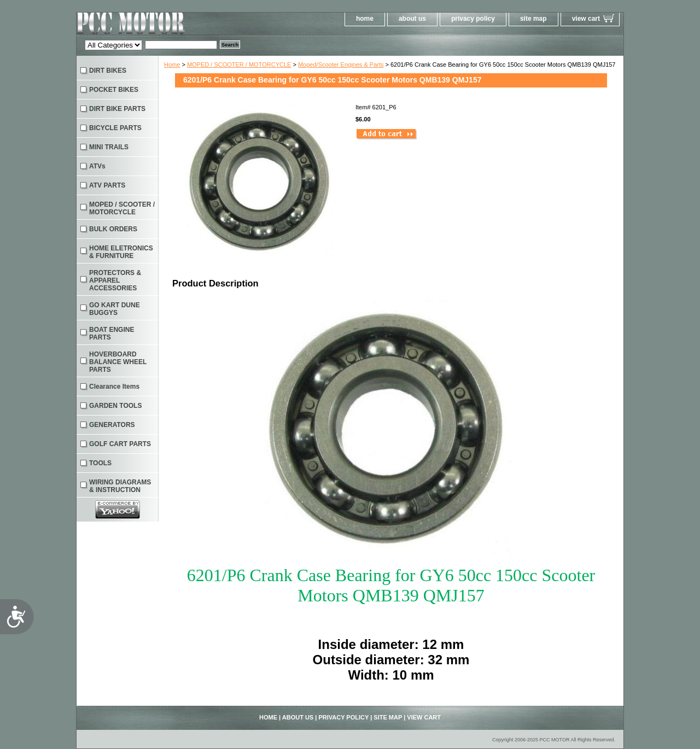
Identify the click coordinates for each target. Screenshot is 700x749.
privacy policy (473, 19)
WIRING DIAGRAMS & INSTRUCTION (120, 486)
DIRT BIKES (108, 71)
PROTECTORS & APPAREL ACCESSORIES (115, 280)
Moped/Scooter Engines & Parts (341, 65)
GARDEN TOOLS (115, 406)
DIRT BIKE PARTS (117, 109)
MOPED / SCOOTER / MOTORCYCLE (239, 65)
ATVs (97, 166)
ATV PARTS (107, 185)
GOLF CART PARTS (120, 444)
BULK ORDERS (113, 229)
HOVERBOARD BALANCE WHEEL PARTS (118, 362)
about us (412, 19)
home (365, 19)
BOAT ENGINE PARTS (112, 333)
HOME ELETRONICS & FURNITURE (121, 252)
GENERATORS (112, 425)
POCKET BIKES (114, 90)
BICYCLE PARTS (115, 128)
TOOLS (100, 463)
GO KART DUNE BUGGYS (115, 309)
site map (533, 19)
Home (172, 65)
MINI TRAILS (109, 147)
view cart (586, 19)
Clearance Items (114, 387)
